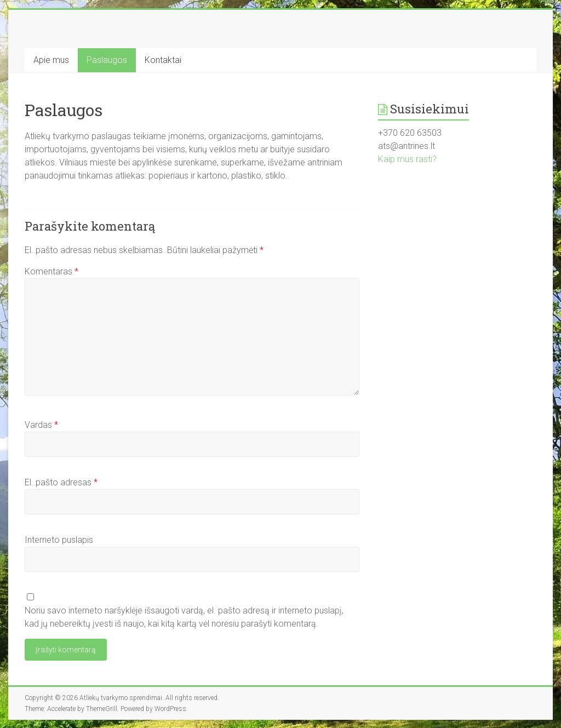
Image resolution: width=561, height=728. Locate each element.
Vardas (41, 425)
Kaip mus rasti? (407, 159)
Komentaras (51, 271)
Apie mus (51, 60)
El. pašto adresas (61, 482)
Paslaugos (107, 60)
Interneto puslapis (59, 540)
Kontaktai (163, 60)
